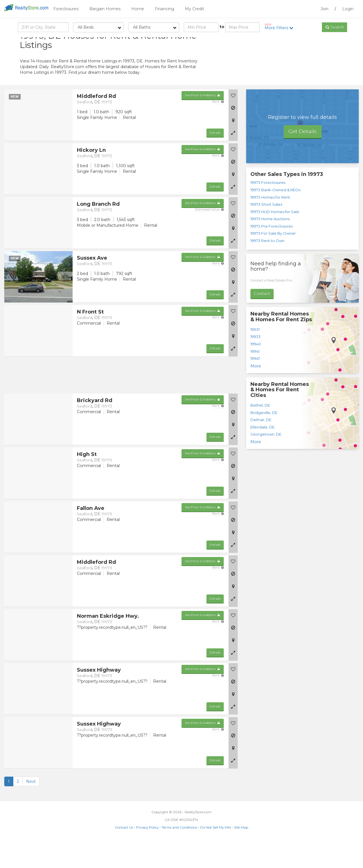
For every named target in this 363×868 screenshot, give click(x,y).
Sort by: (298, 42)
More (256, 393)
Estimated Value (209, 236)
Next (31, 808)
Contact (262, 321)
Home (138, 9)
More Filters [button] (281, 27)
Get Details (303, 159)
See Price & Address (203, 122)
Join (324, 9)
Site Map (241, 854)
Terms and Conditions (179, 854)
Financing (164, 9)
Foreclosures (66, 9)
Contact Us (124, 854)
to (222, 27)
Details (215, 160)
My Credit (195, 9)
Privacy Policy (147, 854)
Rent (218, 129)
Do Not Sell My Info (216, 854)
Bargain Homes (105, 9)
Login (348, 9)
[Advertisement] (292, 78)
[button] (233, 160)
